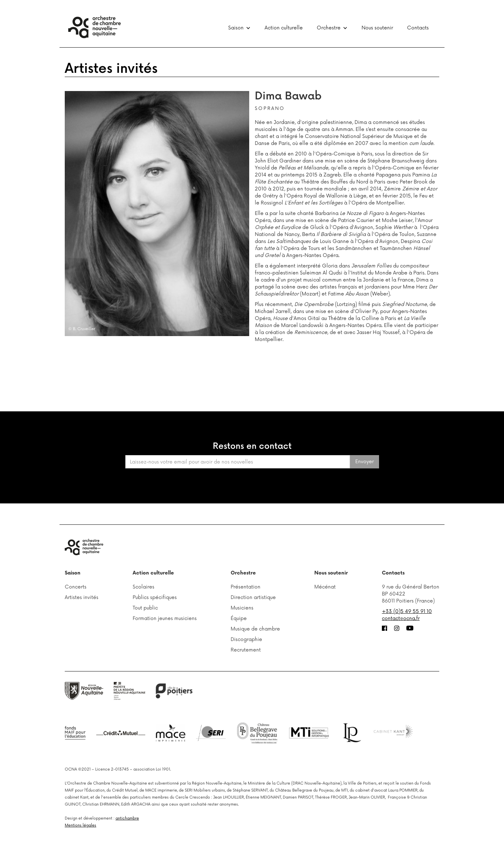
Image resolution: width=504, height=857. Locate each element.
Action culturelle (284, 28)
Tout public (145, 608)
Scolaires (143, 587)
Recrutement (246, 650)
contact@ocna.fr (401, 618)
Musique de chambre (255, 629)
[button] (239, 28)
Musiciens (242, 608)
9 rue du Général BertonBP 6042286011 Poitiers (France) (411, 594)
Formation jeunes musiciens (165, 618)
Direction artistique (253, 597)
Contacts (418, 28)
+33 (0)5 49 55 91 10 (407, 611)
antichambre (127, 818)
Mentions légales (80, 825)
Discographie (246, 639)
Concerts (76, 587)
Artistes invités (111, 69)
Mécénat (325, 587)
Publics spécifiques (155, 597)
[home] (94, 27)
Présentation (246, 587)
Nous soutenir (377, 28)
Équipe (239, 618)
